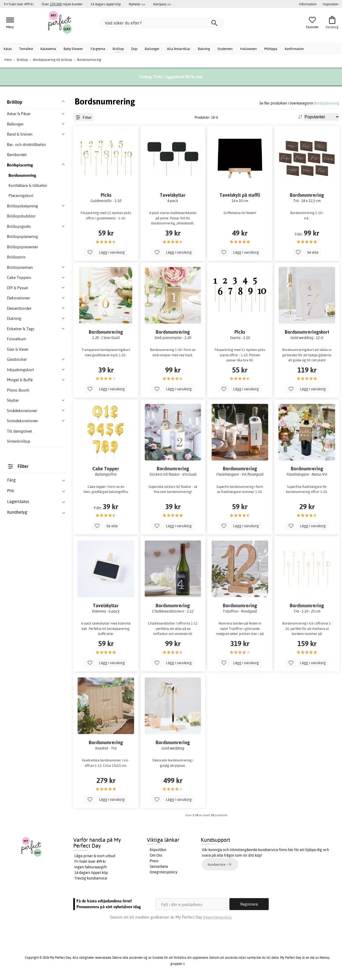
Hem (8, 60)
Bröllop (118, 49)
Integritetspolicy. (218, 917)
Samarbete (159, 866)
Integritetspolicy (164, 872)
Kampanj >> (162, 4)
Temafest (26, 49)
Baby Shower (73, 49)
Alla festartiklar (179, 49)
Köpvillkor (158, 850)
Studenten (225, 49)
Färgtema (98, 49)
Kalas (8, 49)
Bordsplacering (327, 103)
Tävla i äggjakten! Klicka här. (178, 77)
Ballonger (152, 49)
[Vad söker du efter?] (162, 23)
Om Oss (156, 855)
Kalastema (48, 49)
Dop (134, 49)
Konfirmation (294, 49)
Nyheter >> (137, 4)
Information (308, 4)
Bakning (204, 49)
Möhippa (271, 49)
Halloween (248, 49)
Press (154, 861)
